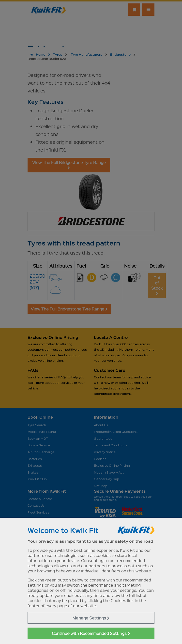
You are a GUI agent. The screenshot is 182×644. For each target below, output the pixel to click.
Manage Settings (91, 618)
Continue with (91, 633)
